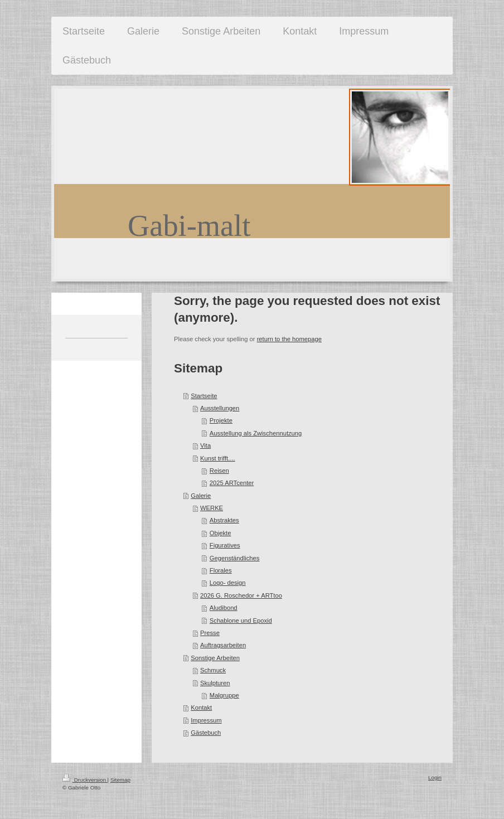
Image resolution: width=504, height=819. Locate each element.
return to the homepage (289, 339)
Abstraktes (224, 520)
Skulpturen (215, 683)
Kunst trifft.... (218, 458)
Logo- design (228, 583)
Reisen (219, 471)
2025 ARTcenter (232, 483)
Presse (210, 633)
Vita (205, 445)
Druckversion (85, 780)
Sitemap (120, 780)
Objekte (220, 533)
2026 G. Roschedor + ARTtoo (241, 595)
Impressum (206, 720)
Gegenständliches (235, 558)
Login (435, 777)
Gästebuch (206, 733)
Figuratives (225, 545)
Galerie (201, 496)
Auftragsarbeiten (223, 645)
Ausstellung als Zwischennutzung (256, 433)
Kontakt (201, 707)
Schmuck (213, 670)
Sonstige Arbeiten (215, 658)
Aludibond (224, 608)
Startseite (204, 396)
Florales (221, 570)
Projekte (221, 420)
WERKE (212, 508)
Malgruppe (224, 695)
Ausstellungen (220, 408)
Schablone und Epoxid (241, 621)
